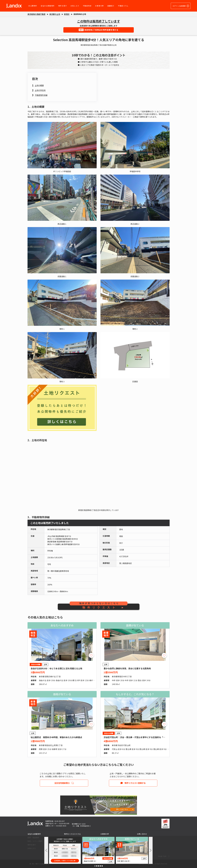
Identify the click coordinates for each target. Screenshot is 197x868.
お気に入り (75, 6)
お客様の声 (99, 6)
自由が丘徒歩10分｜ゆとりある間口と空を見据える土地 (56, 668)
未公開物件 (33, 6)
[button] (95, 866)
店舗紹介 (111, 6)
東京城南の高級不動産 (36, 14)
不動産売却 (87, 6)
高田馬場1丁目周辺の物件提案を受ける (99, 30)
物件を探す (63, 6)
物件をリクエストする (72, 834)
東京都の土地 (55, 14)
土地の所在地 (40, 90)
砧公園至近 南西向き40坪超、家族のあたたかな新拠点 (56, 737)
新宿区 (67, 14)
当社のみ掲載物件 (48, 6)
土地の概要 (39, 85)
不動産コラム (123, 6)
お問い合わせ (142, 834)
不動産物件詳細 (41, 95)
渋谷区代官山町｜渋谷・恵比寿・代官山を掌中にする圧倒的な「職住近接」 (139, 737)
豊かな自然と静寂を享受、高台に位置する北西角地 (127, 668)
